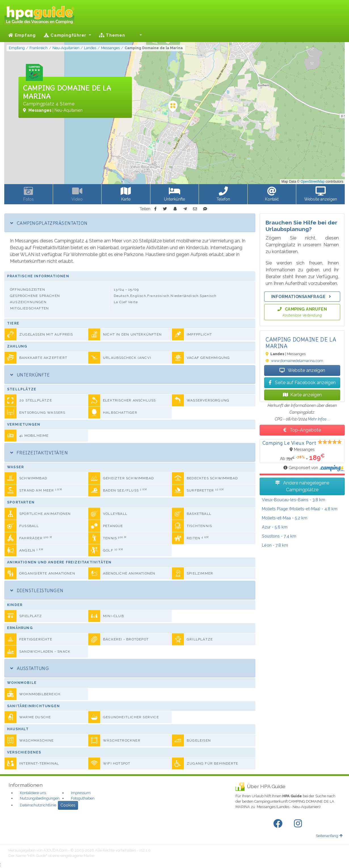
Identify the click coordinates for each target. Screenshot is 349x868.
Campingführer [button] (66, 35)
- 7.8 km (275, 545)
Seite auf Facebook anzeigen (302, 383)
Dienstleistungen (37, 590)
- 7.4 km (279, 536)
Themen (112, 35)
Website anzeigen (302, 370)
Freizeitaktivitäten (39, 453)
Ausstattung (30, 668)
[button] (138, 35)
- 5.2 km (285, 518)
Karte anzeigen (302, 395)
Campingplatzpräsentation (49, 223)
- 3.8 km (294, 500)
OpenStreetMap (313, 182)
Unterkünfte (30, 375)
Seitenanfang (329, 836)
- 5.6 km (275, 527)
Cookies (68, 805)
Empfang (22, 35)
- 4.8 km (300, 509)
